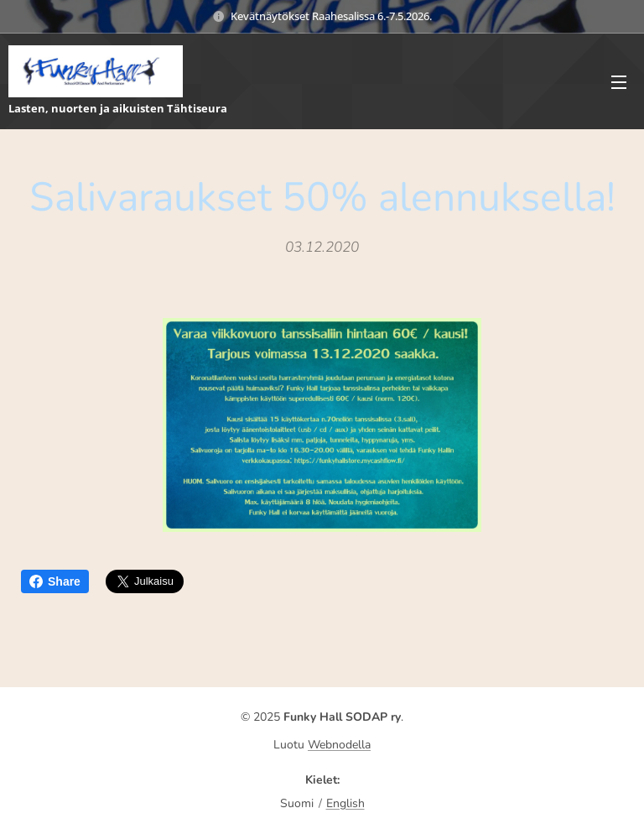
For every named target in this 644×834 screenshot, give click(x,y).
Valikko (619, 82)
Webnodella (339, 745)
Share (55, 581)
